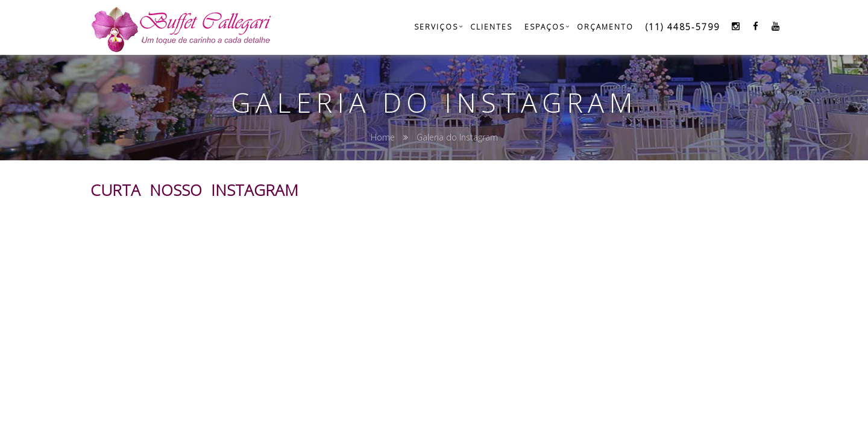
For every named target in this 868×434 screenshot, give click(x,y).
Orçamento (605, 27)
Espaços (545, 27)
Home (383, 137)
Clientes (491, 27)
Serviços (436, 27)
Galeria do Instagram (457, 137)
